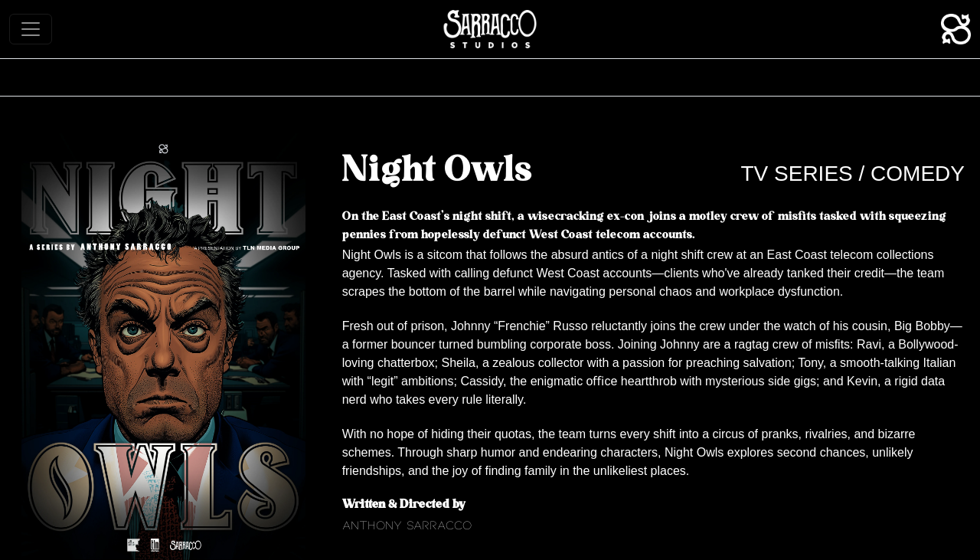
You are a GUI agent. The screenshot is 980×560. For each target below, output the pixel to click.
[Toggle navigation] (31, 29)
